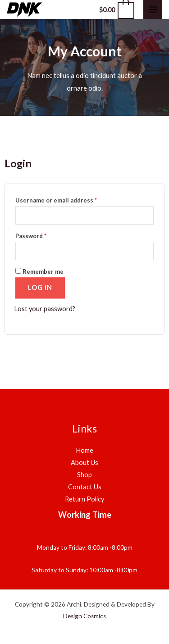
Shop (84, 475)
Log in (40, 287)
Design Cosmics (84, 616)
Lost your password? (45, 309)
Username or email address (56, 200)
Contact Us (85, 487)
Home (84, 450)
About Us (84, 462)
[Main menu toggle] (153, 9)
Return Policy (84, 499)
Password (31, 236)
